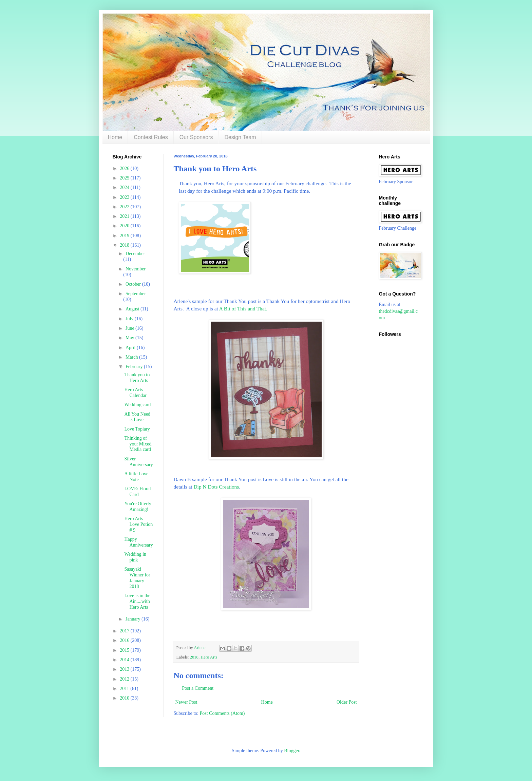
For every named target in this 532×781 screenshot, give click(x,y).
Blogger (291, 751)
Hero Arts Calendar (135, 393)
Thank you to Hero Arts (137, 378)
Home (115, 137)
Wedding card (137, 405)
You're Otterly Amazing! (138, 507)
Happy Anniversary (138, 542)
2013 (125, 669)
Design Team (240, 137)
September (136, 294)
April (131, 348)
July (130, 319)
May (130, 338)
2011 (125, 689)
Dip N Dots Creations (216, 487)
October (134, 284)
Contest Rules (151, 137)
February (135, 367)
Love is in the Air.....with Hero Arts (137, 601)
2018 (194, 657)
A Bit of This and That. (243, 309)
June (130, 328)
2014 (125, 660)
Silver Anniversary (138, 462)
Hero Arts (209, 657)
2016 (125, 640)
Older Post (347, 702)
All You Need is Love (137, 417)
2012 (125, 679)
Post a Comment (198, 688)
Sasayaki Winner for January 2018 (137, 578)
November (136, 269)
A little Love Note (136, 477)
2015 (125, 650)
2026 (125, 168)
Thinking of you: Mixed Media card (138, 444)
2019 (125, 236)
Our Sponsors (196, 137)
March (132, 357)
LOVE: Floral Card (137, 492)
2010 (125, 698)
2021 (125, 216)
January (134, 619)
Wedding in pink (135, 557)
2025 (125, 178)
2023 (125, 197)
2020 (125, 226)
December (135, 254)
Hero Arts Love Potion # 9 (138, 524)
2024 (125, 187)
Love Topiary (137, 429)
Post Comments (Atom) (222, 713)
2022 (125, 207)
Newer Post (186, 702)
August (133, 309)
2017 (125, 631)
